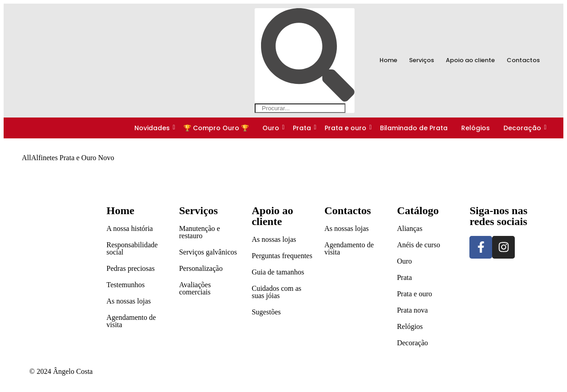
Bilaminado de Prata (414, 128)
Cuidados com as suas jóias (276, 292)
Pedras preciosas (130, 268)
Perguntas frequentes (282, 256)
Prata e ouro (346, 128)
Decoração (523, 128)
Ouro (271, 128)
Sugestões (266, 312)
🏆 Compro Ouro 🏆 (216, 128)
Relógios (476, 128)
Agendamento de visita (131, 321)
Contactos (523, 60)
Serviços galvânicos (208, 252)
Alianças (409, 228)
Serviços (422, 60)
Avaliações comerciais (195, 288)
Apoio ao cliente (470, 60)
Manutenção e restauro (199, 232)
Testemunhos (125, 285)
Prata (303, 128)
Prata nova (412, 310)
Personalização (201, 268)
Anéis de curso (418, 245)
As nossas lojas (128, 301)
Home (388, 60)
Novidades (153, 128)
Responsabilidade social (132, 248)
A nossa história (129, 228)
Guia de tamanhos (278, 272)
